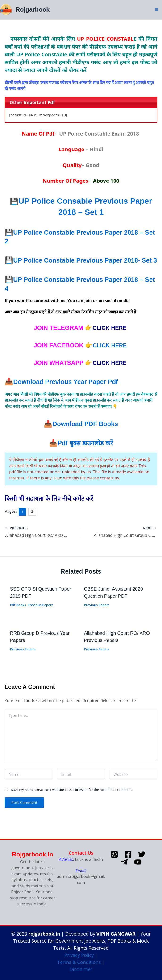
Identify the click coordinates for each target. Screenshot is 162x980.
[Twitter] (142, 854)
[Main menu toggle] (157, 9)
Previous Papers (40, 612)
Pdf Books (18, 612)
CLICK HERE (110, 354)
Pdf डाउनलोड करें (85, 451)
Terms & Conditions (79, 962)
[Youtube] (138, 862)
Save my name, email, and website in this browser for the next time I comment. (72, 797)
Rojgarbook (32, 9)
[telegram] (124, 862)
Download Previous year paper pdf (71, 390)
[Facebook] (128, 854)
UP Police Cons (58, 201)
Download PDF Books (85, 432)
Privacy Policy (79, 955)
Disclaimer (81, 969)
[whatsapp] (114, 854)
